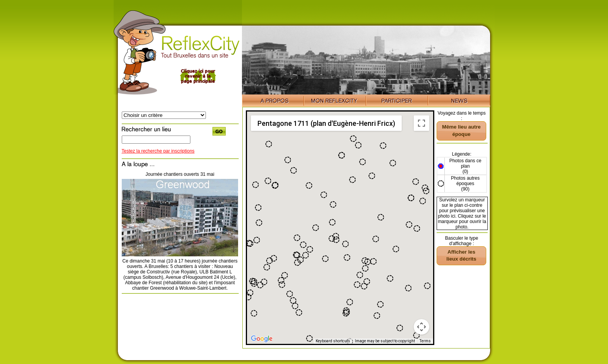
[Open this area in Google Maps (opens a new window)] (262, 339)
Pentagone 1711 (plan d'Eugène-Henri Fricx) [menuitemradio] (326, 123)
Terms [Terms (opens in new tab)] (425, 341)
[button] (309, 338)
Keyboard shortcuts (333, 341)
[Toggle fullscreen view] (421, 123)
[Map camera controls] (421, 327)
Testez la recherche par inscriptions (158, 151)
